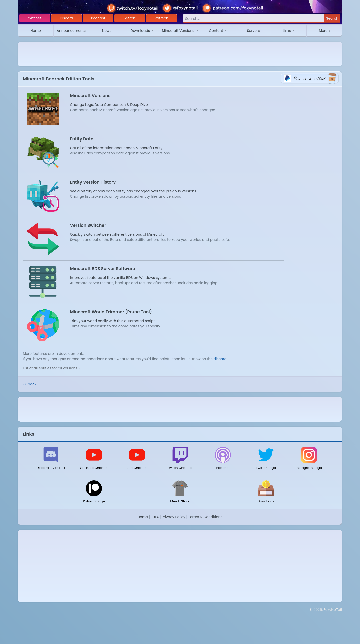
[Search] (254, 18)
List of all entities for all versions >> (53, 368)
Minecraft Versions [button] (179, 31)
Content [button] (216, 31)
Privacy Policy (174, 517)
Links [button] (288, 31)
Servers (253, 31)
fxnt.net (35, 18)
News (107, 31)
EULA (155, 517)
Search (332, 18)
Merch (130, 18)
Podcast (98, 18)
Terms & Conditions (205, 517)
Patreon (162, 18)
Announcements (71, 31)
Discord (67, 18)
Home (36, 31)
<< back (30, 384)
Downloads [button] (141, 31)
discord (220, 359)
